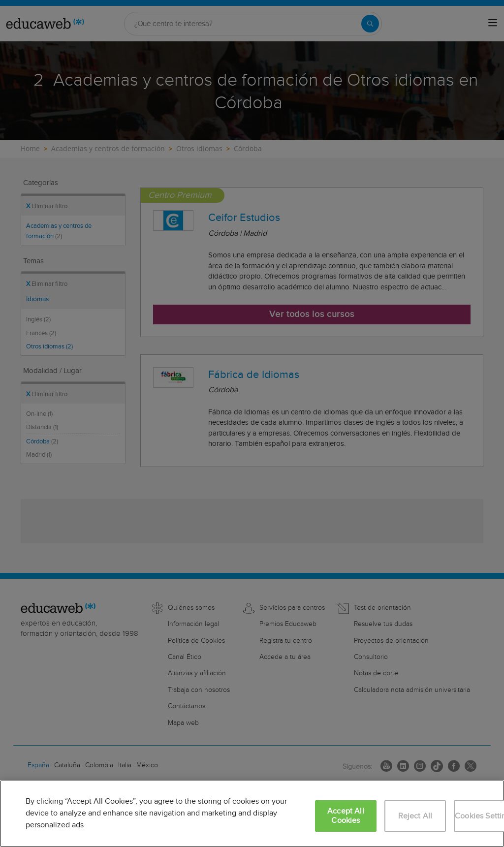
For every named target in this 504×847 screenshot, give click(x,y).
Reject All (415, 816)
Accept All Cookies (346, 816)
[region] (252, 814)
